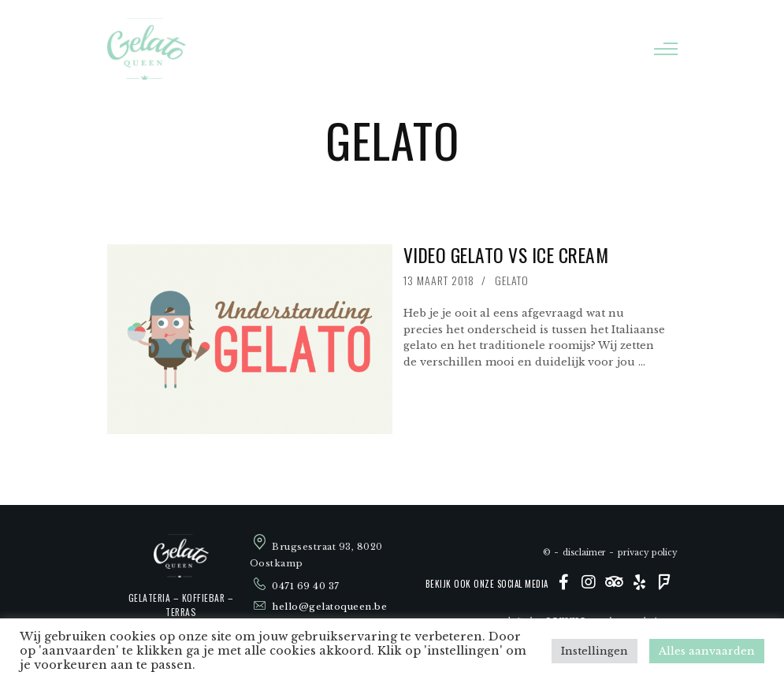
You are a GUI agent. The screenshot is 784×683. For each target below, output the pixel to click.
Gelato (512, 280)
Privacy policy (648, 553)
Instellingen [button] (595, 651)
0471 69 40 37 (306, 587)
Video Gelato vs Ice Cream (506, 255)
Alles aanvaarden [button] (707, 651)
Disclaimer (584, 553)
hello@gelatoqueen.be (329, 607)
